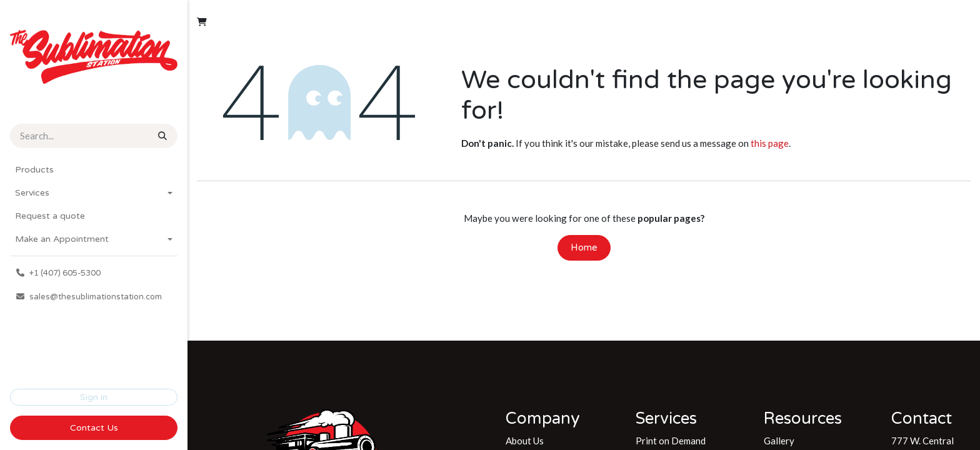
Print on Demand (671, 441)
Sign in (94, 397)
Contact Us (94, 428)
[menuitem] (94, 170)
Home (584, 247)
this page (770, 143)
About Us (525, 441)
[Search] (161, 136)
